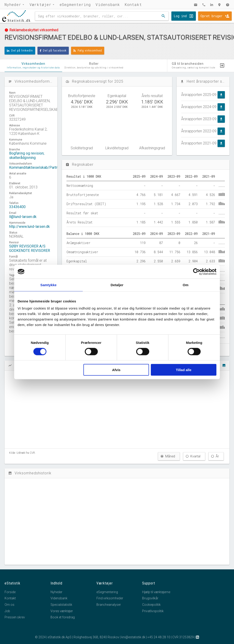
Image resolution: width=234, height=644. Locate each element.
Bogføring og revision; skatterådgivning (27, 155)
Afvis (116, 370)
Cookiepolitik (151, 605)
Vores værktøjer (62, 611)
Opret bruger (211, 16)
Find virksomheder (110, 598)
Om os (9, 605)
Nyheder (13, 4)
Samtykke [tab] (49, 285)
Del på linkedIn (20, 51)
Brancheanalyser (109, 605)
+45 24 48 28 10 (159, 637)
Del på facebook (53, 51)
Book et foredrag (63, 617)
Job (7, 611)
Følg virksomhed (88, 51)
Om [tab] (185, 285)
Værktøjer (40, 4)
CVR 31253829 (183, 637)
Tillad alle (183, 370)
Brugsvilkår (150, 598)
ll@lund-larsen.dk (23, 217)
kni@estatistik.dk (133, 637)
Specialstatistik (61, 605)
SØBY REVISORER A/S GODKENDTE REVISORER (30, 248)
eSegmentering (75, 4)
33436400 (17, 207)
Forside (10, 592)
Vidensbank (108, 4)
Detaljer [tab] (117, 285)
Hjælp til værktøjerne (156, 592)
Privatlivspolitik (153, 611)
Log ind (180, 16)
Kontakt (133, 4)
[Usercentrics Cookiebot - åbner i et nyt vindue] (196, 272)
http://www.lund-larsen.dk (29, 227)
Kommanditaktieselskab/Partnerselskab (41, 167)
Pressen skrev (15, 617)
